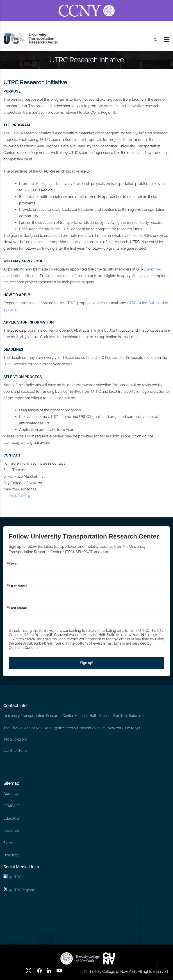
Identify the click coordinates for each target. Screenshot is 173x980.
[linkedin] (6, 877)
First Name (18, 586)
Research (11, 830)
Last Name (18, 608)
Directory (11, 855)
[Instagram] (29, 972)
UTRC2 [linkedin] (17, 877)
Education (12, 818)
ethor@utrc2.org (17, 496)
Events (9, 843)
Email (14, 564)
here (53, 337)
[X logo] (6, 890)
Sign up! (87, 663)
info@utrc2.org (15, 739)
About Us (11, 794)
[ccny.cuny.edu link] (87, 5)
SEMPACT (12, 806)
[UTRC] (80, 958)
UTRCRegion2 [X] (23, 890)
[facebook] (39, 972)
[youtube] (60, 972)
